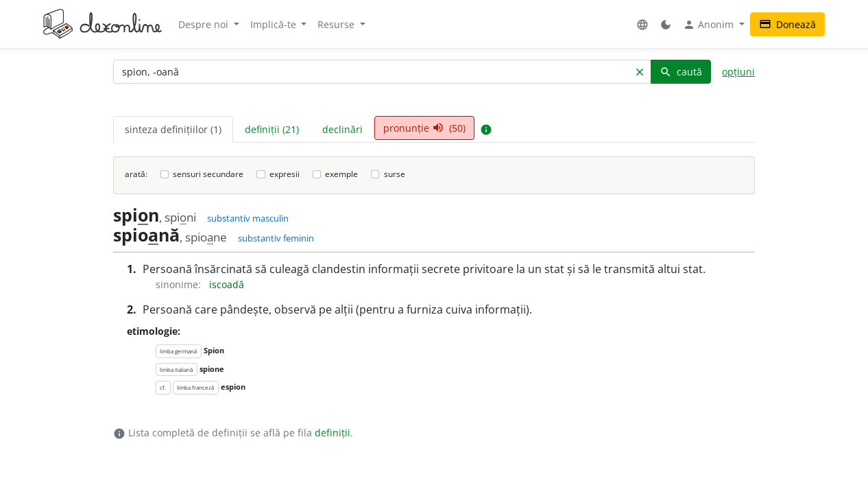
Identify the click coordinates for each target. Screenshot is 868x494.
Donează (787, 24)
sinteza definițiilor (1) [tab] (173, 129)
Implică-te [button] (275, 24)
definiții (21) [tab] (272, 129)
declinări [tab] (342, 129)
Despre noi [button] (205, 24)
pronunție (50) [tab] (424, 128)
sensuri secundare (208, 174)
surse (395, 174)
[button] (642, 24)
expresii (285, 174)
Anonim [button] (710, 25)
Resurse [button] (337, 24)
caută (681, 72)
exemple (341, 174)
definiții (333, 433)
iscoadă (227, 284)
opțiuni (738, 72)
